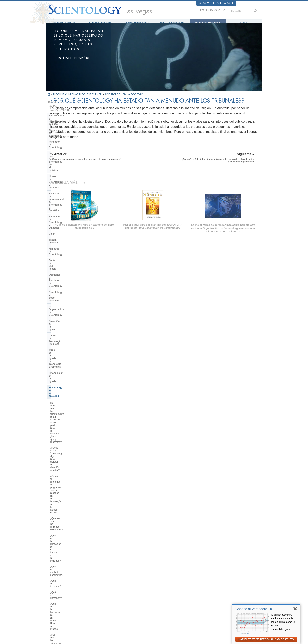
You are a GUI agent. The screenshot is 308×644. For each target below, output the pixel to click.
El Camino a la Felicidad (215, 607)
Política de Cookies (221, 640)
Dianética (207, 577)
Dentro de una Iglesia (61, 187)
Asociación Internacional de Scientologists (223, 600)
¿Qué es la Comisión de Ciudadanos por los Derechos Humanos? (66, 352)
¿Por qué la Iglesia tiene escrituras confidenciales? (69, 460)
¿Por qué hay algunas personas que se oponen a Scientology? (67, 420)
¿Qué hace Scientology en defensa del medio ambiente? (69, 377)
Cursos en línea (153, 596)
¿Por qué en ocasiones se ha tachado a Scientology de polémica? (66, 430)
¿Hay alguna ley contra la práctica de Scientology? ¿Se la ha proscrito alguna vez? (68, 499)
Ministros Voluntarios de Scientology (220, 596)
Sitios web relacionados (216, 3)
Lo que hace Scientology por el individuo (67, 138)
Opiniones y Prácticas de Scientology (63, 195)
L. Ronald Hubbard (100, 23)
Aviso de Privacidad (199, 640)
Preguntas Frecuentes (208, 23)
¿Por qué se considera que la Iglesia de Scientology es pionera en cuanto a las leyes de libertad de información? (69, 365)
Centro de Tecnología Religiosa (67, 220)
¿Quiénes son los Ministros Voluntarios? (65, 287)
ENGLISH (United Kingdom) (62, 580)
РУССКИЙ (53, 600)
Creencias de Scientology (63, 124)
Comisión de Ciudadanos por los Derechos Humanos (224, 624)
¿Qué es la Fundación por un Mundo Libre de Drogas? (66, 322)
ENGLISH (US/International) (62, 576)
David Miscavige (211, 588)
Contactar (150, 604)
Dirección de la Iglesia (61, 214)
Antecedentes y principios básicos (64, 117)
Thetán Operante (58, 175)
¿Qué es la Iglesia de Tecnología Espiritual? (67, 228)
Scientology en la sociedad (64, 242)
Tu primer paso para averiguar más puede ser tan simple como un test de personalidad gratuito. (283, 622)
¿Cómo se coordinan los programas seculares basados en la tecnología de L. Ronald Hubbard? (68, 276)
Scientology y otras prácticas (66, 202)
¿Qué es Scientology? (136, 23)
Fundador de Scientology (63, 130)
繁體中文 (53, 604)
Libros (244, 23)
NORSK (96, 580)
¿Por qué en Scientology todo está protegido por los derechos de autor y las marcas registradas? (68, 487)
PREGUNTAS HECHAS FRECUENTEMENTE (78, 98)
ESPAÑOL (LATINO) (102, 587)
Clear (52, 169)
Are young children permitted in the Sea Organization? (69, 535)
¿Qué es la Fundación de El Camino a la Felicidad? (65, 296)
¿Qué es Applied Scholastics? (66, 303)
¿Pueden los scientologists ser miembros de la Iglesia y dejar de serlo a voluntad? (68, 450)
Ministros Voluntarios (172, 23)
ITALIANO (97, 599)
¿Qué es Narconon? (61, 315)
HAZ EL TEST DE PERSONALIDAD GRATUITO (266, 639)
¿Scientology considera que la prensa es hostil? (66, 440)
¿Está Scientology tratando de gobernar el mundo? (66, 526)
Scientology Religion (213, 584)
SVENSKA (98, 583)
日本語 (52, 596)
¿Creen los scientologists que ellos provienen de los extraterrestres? (69, 469)
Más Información (153, 600)
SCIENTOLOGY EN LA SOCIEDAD (124, 98)
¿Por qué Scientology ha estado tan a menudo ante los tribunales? (68, 477)
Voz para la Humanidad (156, 580)
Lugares (149, 607)
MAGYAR (97, 576)
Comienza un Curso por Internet (218, 592)
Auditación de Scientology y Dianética (65, 161)
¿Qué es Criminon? (60, 309)
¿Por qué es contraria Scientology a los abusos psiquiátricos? (68, 342)
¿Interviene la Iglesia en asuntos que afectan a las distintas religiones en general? (67, 401)
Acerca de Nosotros (64, 23)
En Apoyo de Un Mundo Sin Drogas (220, 611)
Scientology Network (213, 580)
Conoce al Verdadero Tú (254, 609)
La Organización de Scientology (67, 208)
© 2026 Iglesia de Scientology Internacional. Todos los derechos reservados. (84, 640)
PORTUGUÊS (99, 603)
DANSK (52, 583)
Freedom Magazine (212, 604)
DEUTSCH (54, 611)
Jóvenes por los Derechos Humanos (220, 619)
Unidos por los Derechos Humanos (220, 615)
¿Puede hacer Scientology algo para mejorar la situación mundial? (68, 264)
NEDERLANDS (56, 607)
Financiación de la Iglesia (63, 235)
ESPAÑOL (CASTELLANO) (106, 591)
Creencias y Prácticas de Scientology (163, 577)
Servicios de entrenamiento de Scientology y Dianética (66, 153)
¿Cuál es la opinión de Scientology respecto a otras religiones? (69, 411)
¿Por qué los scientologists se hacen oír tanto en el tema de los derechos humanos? (68, 332)
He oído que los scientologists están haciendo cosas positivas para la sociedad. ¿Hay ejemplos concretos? (68, 253)
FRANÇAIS (54, 587)
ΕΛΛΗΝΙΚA (98, 595)
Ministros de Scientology (63, 181)
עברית (52, 592)
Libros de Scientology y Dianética (68, 145)
